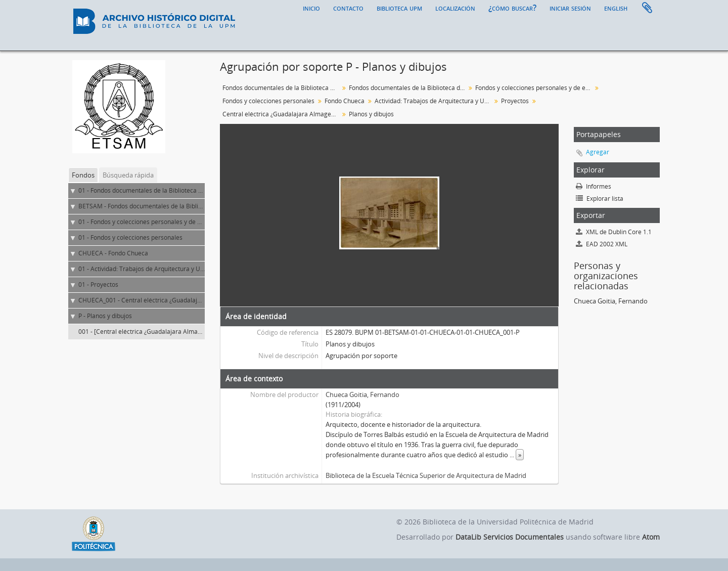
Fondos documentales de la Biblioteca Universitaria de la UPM (282, 88)
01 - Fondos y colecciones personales (130, 237)
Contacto (348, 8)
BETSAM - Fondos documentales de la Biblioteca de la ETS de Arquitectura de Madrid (198, 206)
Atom (651, 537)
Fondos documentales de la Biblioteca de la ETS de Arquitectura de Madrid (408, 88)
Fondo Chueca (345, 101)
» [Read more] (520, 455)
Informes (594, 186)
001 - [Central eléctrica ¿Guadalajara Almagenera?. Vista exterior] (171, 332)
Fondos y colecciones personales (268, 101)
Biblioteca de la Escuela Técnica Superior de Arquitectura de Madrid (426, 475)
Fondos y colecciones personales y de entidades (535, 88)
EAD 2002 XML (602, 244)
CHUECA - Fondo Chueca (113, 253)
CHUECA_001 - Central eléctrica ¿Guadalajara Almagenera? (162, 300)
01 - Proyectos (98, 284)
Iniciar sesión (570, 8)
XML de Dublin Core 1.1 (614, 232)
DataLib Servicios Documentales (510, 537)
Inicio (311, 8)
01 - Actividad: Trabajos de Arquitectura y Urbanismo (153, 269)
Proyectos (515, 101)
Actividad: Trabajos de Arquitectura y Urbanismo (434, 101)
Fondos (83, 175)
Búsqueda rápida (128, 175)
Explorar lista (600, 199)
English (616, 8)
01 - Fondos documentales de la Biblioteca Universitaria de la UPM (172, 190)
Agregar (598, 152)
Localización (455, 8)
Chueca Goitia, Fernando (362, 394)
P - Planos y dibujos (105, 316)
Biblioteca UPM (399, 8)
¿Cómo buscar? (512, 8)
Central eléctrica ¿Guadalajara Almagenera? (282, 114)
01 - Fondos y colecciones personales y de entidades (152, 222)
